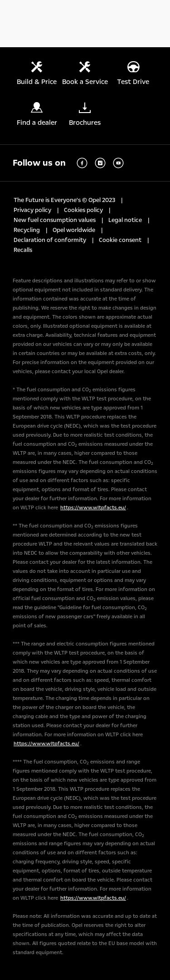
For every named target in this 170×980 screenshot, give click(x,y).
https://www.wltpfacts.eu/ (93, 508)
